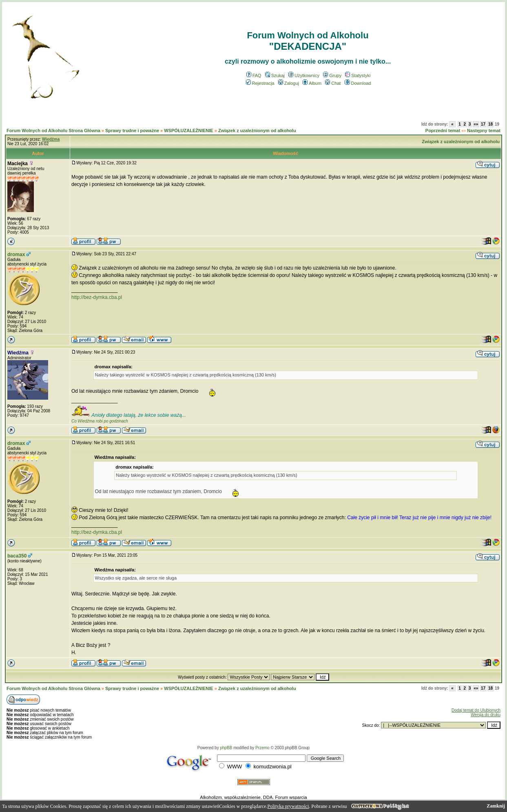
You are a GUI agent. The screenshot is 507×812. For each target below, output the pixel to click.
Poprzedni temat (443, 131)
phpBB (226, 748)
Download (358, 83)
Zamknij (496, 806)
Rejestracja (260, 83)
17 (483, 124)
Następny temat (484, 131)
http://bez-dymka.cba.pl (97, 297)
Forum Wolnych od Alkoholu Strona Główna (53, 131)
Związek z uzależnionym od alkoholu (257, 131)
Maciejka (18, 164)
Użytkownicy (304, 75)
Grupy (332, 75)
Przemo (262, 748)
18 (490, 124)
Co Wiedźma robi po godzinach (100, 421)
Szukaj (275, 75)
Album (312, 83)
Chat (333, 83)
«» (476, 124)
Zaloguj (289, 83)
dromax (16, 254)
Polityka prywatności (288, 806)
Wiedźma (18, 353)
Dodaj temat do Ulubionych (476, 710)
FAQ (254, 75)
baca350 (17, 556)
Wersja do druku (486, 715)
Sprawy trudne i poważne (132, 131)
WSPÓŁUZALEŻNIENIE (188, 131)
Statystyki (358, 75)
